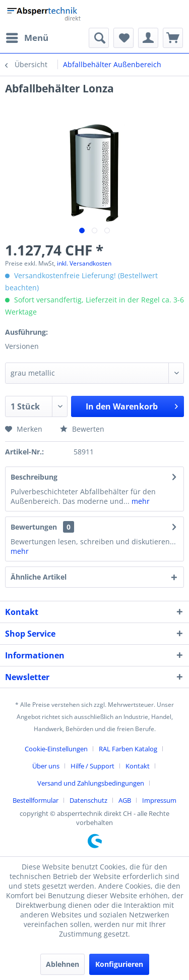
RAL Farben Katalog (128, 749)
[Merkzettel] (123, 38)
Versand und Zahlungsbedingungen (91, 783)
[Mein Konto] (148, 38)
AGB (125, 800)
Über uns (46, 766)
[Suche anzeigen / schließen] (99, 38)
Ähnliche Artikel (39, 577)
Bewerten (82, 429)
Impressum (159, 800)
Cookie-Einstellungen (56, 749)
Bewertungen (34, 527)
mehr (140, 501)
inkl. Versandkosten (84, 263)
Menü (27, 37)
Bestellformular (36, 800)
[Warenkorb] (173, 38)
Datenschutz (88, 800)
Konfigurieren (119, 964)
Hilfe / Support (92, 766)
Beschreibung (34, 477)
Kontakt (138, 766)
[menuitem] (27, 38)
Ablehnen (62, 964)
